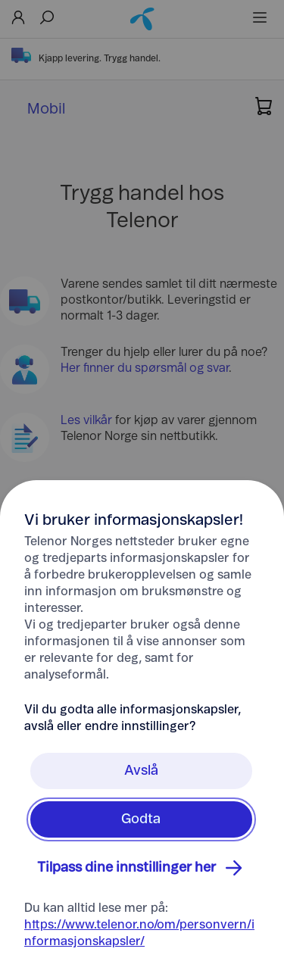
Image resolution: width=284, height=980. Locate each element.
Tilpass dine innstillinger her (142, 868)
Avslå (141, 771)
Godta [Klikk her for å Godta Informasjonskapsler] (141, 819)
